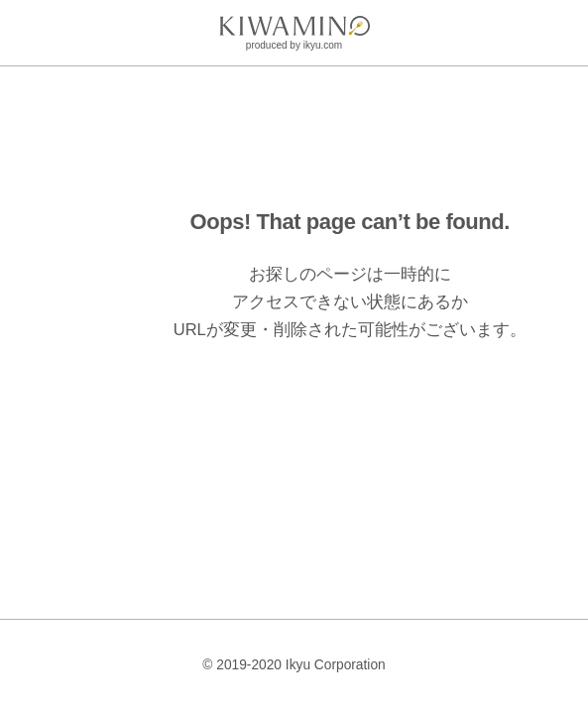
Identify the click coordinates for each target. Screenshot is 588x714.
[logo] (294, 26)
